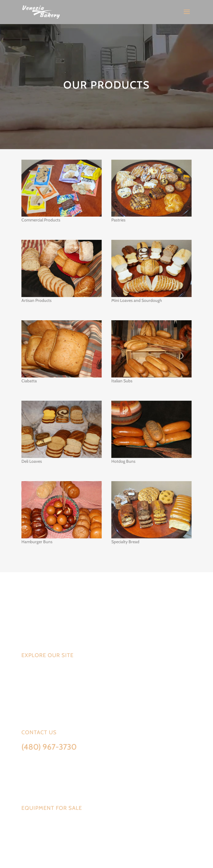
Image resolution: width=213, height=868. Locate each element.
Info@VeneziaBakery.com (46, 759)
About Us (31, 698)
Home (27, 670)
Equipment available (41, 823)
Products (32, 688)
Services (31, 679)
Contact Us (34, 707)
